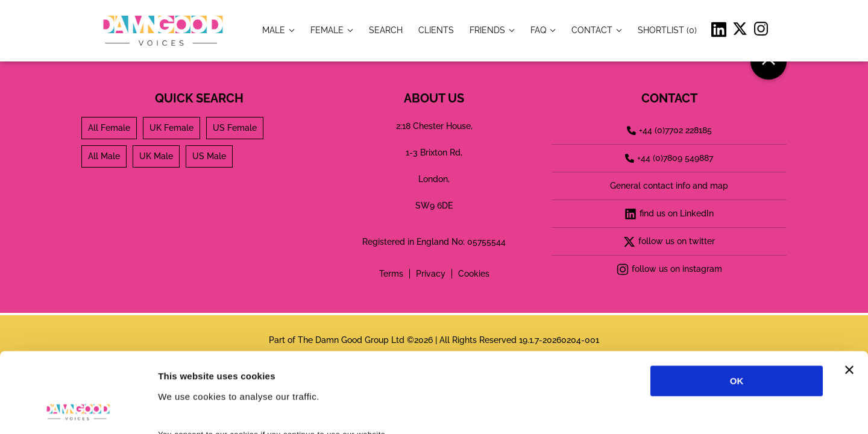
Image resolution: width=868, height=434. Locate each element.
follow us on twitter (669, 242)
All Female (109, 128)
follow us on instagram (669, 269)
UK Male (156, 156)
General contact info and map (669, 186)
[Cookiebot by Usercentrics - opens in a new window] (78, 410)
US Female (235, 128)
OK (737, 306)
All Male (104, 156)
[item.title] (386, 30)
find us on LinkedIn (669, 214)
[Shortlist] (667, 30)
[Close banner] (849, 295)
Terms (391, 274)
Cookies (474, 274)
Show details (633, 410)
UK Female (171, 128)
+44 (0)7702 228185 (669, 130)
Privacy (431, 274)
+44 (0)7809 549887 (669, 158)
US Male (209, 156)
